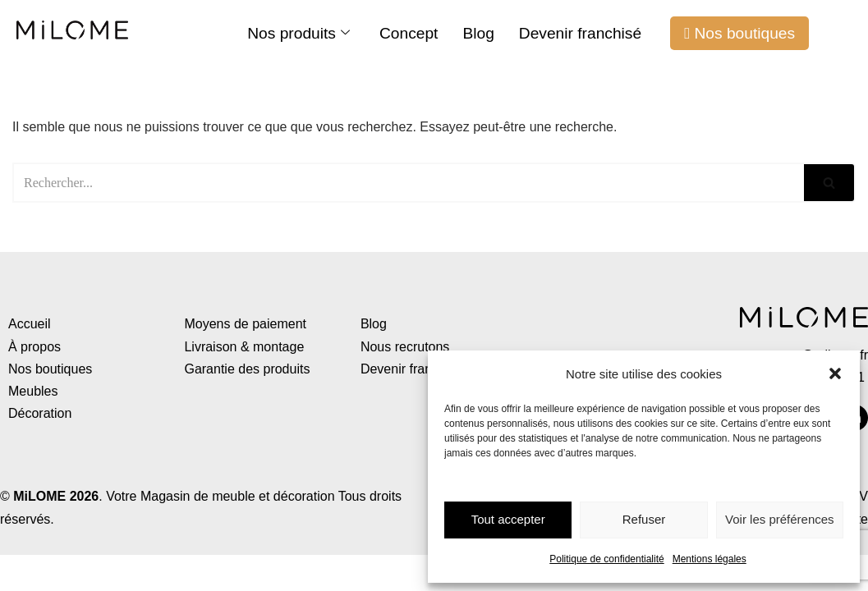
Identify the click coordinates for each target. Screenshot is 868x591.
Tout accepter (508, 519)
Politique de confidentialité (606, 559)
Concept (409, 33)
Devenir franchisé (580, 33)
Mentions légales (710, 559)
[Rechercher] (408, 183)
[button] (835, 373)
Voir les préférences (780, 519)
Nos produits (299, 33)
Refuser (644, 519)
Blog (478, 33)
